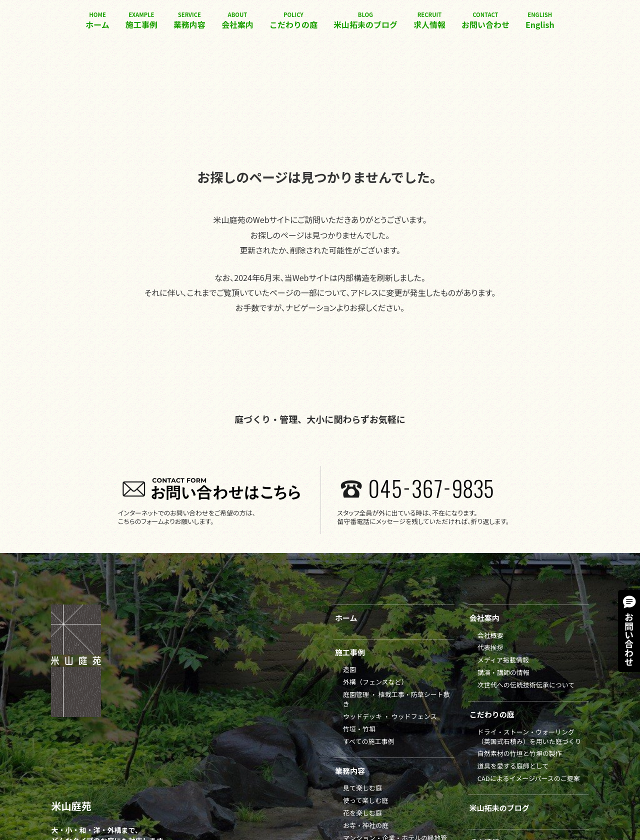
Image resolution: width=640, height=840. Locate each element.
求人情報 (429, 20)
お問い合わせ (485, 20)
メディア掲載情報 (503, 660)
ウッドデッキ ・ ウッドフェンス (390, 716)
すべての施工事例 (369, 741)
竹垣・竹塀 (359, 729)
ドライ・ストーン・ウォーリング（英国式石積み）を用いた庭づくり (529, 736)
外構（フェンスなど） (375, 682)
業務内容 (189, 20)
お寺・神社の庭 (366, 825)
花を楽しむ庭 (362, 813)
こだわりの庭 (293, 20)
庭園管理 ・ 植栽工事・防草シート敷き (396, 699)
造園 (349, 669)
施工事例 (141, 20)
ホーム (97, 20)
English (540, 20)
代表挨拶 (490, 647)
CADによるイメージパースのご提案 (529, 778)
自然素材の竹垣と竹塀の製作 (520, 753)
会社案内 (237, 20)
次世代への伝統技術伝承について (526, 685)
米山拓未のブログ (365, 20)
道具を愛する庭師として (513, 766)
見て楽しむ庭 (362, 788)
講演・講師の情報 (503, 672)
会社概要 (490, 635)
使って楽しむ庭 (365, 800)
